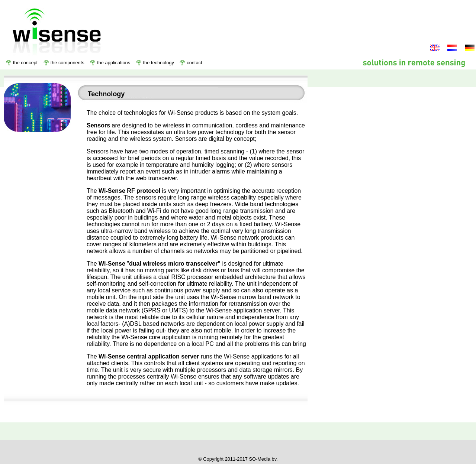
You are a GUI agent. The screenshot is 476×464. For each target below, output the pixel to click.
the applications (114, 63)
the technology (159, 63)
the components (67, 63)
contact (194, 63)
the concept (25, 63)
